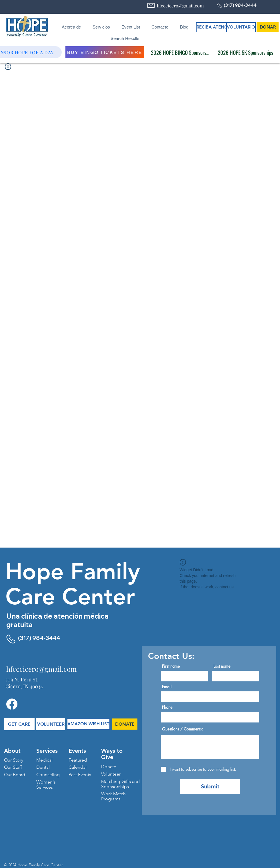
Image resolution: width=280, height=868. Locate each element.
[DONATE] (125, 724)
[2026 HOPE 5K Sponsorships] (245, 52)
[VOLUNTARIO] (241, 27)
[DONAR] (268, 27)
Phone (167, 707)
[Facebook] (12, 704)
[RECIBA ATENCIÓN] (216, 27)
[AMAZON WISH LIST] (88, 724)
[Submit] (210, 786)
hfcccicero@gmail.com (180, 6)
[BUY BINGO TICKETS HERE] (105, 52)
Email (167, 687)
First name (171, 666)
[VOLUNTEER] (51, 724)
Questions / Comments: (182, 729)
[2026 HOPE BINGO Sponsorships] (180, 52)
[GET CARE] (19, 724)
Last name (222, 666)
